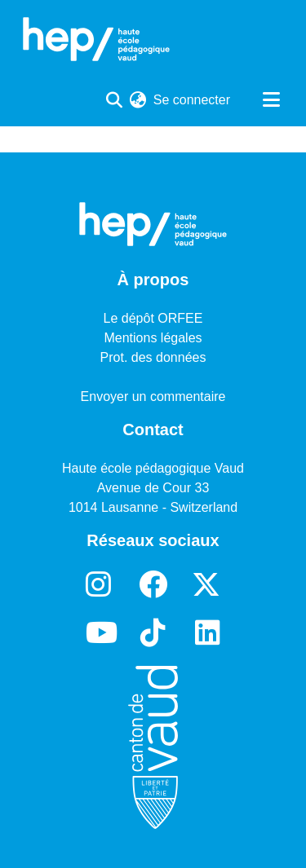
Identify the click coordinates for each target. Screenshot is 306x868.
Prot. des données (153, 357)
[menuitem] (138, 100)
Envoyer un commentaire (153, 397)
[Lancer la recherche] (115, 100)
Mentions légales (153, 338)
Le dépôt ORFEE (153, 318)
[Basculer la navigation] (271, 100)
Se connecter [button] (193, 100)
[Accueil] (96, 39)
